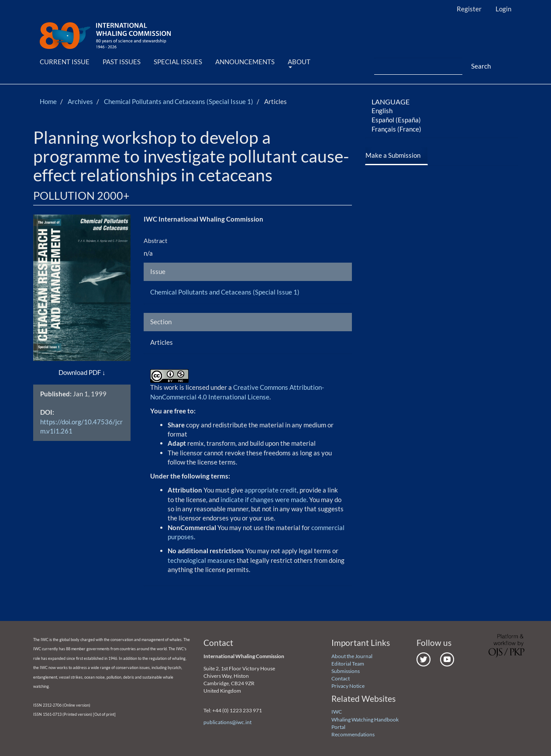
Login (503, 9)
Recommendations (353, 734)
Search (481, 66)
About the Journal (352, 656)
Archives (80, 101)
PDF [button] (95, 372)
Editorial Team (348, 664)
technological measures (202, 560)
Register (469, 9)
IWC (337, 712)
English (382, 111)
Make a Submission (393, 155)
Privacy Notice (348, 686)
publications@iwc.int (227, 722)
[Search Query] (418, 66)
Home (48, 101)
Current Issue (65, 62)
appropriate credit (271, 490)
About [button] (299, 63)
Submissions (346, 671)
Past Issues (122, 62)
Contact (341, 678)
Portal (338, 727)
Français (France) (396, 129)
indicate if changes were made (263, 499)
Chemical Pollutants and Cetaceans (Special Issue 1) (179, 101)
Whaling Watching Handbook (365, 720)
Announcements (245, 62)
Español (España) (396, 120)
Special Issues (178, 62)
